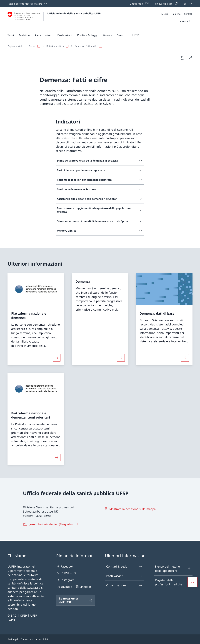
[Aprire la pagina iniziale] (54, 19)
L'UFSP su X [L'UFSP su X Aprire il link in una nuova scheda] (66, 573)
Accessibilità (42, 639)
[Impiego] (176, 14)
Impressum (27, 639)
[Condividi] (190, 58)
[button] (11, 35)
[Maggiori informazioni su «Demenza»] (121, 358)
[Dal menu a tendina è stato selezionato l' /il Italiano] (187, 4)
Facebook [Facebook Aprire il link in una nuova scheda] (65, 567)
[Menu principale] (97, 35)
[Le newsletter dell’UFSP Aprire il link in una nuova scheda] (76, 600)
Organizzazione (124, 585)
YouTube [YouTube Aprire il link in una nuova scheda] (64, 587)
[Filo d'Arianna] (99, 46)
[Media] (165, 14)
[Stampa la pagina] (182, 58)
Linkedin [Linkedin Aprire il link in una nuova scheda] (83, 587)
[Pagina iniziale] (15, 46)
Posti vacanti (124, 576)
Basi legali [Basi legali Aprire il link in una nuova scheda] (13, 639)
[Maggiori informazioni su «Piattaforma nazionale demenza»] (57, 358)
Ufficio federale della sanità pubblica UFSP (74, 13)
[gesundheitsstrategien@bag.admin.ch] (52, 524)
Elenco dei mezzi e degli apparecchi (173, 569)
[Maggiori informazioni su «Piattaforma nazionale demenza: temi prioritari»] (57, 458)
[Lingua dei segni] (166, 4)
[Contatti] (188, 14)
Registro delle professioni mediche (173, 582)
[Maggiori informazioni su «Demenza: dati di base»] (185, 358)
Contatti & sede (124, 567)
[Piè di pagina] (100, 639)
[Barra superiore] (154, 4)
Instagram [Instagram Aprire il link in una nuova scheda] (65, 580)
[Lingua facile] (139, 4)
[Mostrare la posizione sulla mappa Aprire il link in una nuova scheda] (130, 509)
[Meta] (177, 14)
